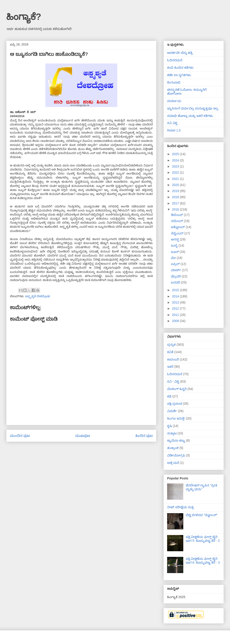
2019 (176, 191)
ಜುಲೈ (175, 245)
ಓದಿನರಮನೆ (175, 374)
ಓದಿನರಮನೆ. (175, 60)
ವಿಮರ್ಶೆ (172, 411)
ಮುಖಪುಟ (83, 436)
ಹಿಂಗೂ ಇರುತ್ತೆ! (176, 418)
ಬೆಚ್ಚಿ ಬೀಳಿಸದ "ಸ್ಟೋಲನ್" (202, 515)
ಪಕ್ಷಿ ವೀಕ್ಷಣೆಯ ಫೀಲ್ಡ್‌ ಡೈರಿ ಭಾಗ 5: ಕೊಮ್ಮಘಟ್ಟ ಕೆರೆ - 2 (203, 539)
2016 (176, 209)
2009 (176, 321)
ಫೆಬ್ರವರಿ (176, 276)
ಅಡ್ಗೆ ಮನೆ (173, 463)
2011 (176, 315)
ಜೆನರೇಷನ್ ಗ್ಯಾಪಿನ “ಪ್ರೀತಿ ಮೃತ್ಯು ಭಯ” (201, 487)
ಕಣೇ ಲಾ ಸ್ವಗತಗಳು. (179, 75)
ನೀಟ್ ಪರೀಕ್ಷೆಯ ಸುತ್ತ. (181, 507)
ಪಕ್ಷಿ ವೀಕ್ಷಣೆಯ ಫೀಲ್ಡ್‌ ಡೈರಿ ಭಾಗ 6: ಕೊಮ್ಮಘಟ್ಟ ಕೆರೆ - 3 (203, 561)
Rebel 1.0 (174, 130)
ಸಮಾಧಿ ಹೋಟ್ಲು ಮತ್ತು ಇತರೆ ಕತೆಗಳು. (190, 116)
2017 (176, 203)
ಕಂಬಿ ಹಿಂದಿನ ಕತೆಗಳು (180, 68)
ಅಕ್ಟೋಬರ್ (178, 227)
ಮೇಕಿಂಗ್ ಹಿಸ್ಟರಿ (177, 389)
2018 (176, 197)
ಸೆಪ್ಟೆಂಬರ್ (178, 233)
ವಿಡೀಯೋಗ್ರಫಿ (176, 455)
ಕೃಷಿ (169, 426)
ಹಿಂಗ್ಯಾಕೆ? (24, 17)
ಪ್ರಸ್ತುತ (171, 345)
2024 (176, 160)
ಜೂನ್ (175, 252)
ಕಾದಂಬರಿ (173, 359)
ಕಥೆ (169, 396)
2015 (176, 290)
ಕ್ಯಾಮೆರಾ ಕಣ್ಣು (176, 440)
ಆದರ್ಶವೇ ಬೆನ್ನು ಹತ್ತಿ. (180, 53)
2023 (176, 166)
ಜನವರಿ (176, 282)
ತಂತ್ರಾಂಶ (173, 448)
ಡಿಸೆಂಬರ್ (177, 215)
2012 (176, 308)
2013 (176, 302)
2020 (176, 185)
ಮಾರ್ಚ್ (177, 270)
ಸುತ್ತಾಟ (172, 433)
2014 (176, 296)
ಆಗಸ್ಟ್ (175, 239)
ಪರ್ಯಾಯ (174, 101)
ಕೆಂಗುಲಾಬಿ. (174, 82)
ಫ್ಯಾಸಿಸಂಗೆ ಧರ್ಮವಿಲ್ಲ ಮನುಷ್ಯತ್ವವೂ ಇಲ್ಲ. (193, 108)
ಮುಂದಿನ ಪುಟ (20, 436)
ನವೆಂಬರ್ (177, 221)
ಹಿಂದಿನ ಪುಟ (144, 436)
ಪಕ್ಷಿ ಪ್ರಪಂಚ (175, 404)
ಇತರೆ (170, 367)
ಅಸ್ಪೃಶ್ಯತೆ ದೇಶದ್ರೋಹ (38, 296)
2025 (176, 154)
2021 (176, 179)
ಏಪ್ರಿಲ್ (176, 264)
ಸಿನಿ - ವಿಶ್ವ (173, 381)
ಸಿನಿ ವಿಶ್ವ (172, 123)
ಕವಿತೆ (170, 352)
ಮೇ (174, 258)
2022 (176, 172)
